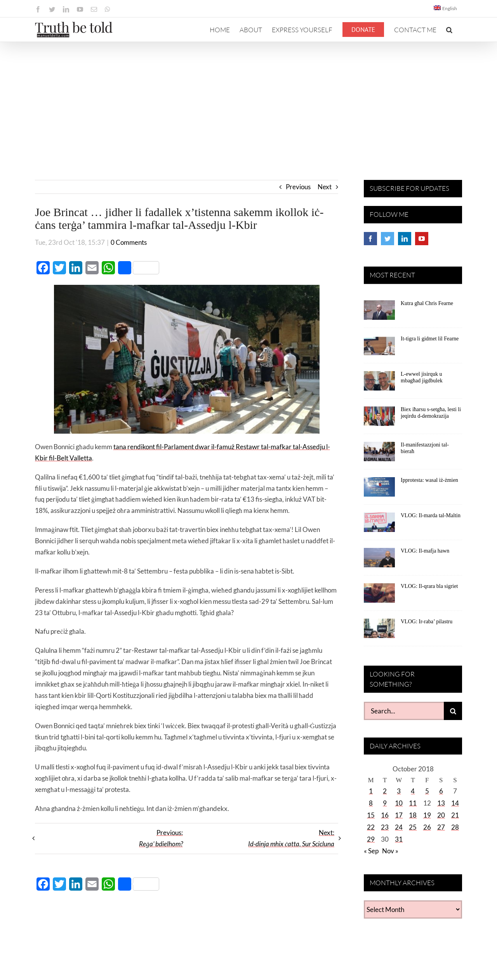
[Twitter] (388, 239)
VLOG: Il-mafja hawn (425, 551)
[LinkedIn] (405, 239)
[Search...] (404, 711)
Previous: (161, 838)
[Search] (453, 711)
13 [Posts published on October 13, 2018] (441, 803)
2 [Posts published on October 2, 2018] (385, 791)
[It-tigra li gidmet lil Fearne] (379, 348)
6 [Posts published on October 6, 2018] (441, 791)
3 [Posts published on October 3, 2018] (399, 791)
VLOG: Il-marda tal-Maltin (431, 515)
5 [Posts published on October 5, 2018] (427, 791)
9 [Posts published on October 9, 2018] (385, 803)
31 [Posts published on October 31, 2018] (399, 839)
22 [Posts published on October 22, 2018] (371, 827)
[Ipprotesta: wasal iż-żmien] (379, 490)
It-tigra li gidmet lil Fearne (430, 339)
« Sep (371, 851)
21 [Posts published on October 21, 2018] (455, 815)
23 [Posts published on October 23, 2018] (385, 827)
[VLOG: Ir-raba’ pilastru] (379, 631)
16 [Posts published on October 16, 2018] (385, 815)
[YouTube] (422, 239)
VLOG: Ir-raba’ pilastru (427, 622)
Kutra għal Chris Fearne (427, 303)
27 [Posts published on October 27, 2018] (441, 827)
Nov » (390, 851)
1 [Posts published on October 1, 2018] (371, 791)
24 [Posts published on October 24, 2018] (399, 827)
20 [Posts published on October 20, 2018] (441, 815)
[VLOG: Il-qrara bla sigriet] (379, 596)
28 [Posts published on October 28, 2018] (455, 827)
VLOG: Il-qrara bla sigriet (429, 586)
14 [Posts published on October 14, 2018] (455, 803)
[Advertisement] (248, 100)
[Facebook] (370, 239)
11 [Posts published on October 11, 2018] (413, 803)
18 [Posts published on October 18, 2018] (413, 815)
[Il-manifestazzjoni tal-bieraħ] (379, 454)
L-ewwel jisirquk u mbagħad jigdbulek (422, 377)
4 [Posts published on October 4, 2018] (413, 791)
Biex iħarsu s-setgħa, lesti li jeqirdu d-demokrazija (431, 413)
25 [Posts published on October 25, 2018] (413, 827)
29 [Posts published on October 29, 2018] (371, 839)
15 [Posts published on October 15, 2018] (371, 815)
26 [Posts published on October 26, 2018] (427, 827)
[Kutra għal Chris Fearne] (379, 313)
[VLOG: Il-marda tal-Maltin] (379, 525)
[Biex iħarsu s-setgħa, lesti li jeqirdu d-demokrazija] (379, 419)
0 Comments (129, 242)
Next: (291, 838)
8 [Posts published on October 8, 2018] (371, 803)
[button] (449, 30)
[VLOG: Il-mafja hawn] (379, 560)
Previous (298, 187)
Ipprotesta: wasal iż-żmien (429, 480)
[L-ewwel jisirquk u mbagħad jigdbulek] (379, 384)
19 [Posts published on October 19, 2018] (427, 815)
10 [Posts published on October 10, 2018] (399, 803)
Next (325, 187)
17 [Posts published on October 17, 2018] (399, 815)
